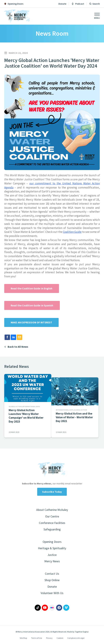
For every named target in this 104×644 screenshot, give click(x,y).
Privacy (49, 638)
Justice (52, 555)
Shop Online (52, 580)
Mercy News (52, 561)
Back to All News (18, 347)
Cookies (60, 638)
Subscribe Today (52, 492)
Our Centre (52, 516)
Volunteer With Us (52, 593)
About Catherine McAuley (52, 510)
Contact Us (52, 574)
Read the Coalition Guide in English (32, 288)
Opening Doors (52, 542)
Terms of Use (37, 638)
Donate (62, 4)
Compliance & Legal (76, 638)
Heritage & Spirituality (52, 548)
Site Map (23, 638)
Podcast (78, 4)
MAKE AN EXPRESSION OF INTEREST (31, 322)
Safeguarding (52, 529)
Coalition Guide (72, 232)
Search (96, 4)
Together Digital (82, 632)
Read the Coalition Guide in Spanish (32, 305)
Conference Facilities (52, 523)
